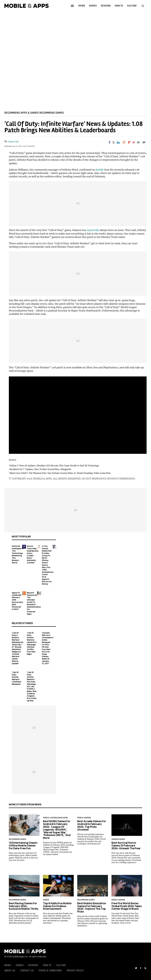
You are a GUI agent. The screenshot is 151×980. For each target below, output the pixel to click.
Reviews (33, 965)
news (82, 6)
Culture (61, 965)
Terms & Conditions (50, 970)
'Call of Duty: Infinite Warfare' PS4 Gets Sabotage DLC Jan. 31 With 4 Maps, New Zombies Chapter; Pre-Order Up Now (32, 686)
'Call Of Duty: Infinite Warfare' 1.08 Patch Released (17, 678)
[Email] (138, 142)
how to (119, 6)
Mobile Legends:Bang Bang (55, 818)
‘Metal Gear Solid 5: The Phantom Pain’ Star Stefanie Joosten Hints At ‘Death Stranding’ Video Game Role (60, 473)
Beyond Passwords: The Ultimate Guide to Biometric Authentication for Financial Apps (34, 603)
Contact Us (27, 970)
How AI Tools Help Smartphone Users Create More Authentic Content (33, 554)
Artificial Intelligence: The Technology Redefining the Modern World (18, 554)
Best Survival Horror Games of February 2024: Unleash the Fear (126, 846)
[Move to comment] (144, 142)
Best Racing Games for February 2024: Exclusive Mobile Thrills (24, 906)
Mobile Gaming (84, 818)
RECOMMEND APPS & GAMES (22, 113)
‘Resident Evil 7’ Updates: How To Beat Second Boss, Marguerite (40, 469)
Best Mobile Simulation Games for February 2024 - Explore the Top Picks (92, 907)
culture (132, 6)
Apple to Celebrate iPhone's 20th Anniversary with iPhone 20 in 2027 (17, 601)
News (8, 965)
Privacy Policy (75, 970)
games (93, 6)
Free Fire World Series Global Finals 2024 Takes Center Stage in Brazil (127, 906)
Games (20, 965)
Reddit (100, 170)
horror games (118, 839)
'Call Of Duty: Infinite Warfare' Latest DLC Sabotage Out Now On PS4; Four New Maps (32, 643)
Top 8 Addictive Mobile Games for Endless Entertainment (57, 906)
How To (47, 965)
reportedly (93, 230)
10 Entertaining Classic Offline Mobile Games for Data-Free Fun (23, 846)
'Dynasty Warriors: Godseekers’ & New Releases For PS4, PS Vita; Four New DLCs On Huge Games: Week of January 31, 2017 (48, 648)
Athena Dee (13, 142)
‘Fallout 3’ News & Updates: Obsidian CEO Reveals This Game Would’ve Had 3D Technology (54, 466)
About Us (10, 970)
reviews (106, 6)
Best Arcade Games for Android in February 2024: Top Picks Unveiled (92, 825)
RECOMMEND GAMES (52, 113)
